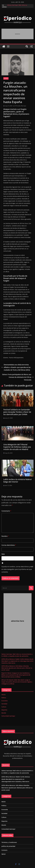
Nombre (5, 536)
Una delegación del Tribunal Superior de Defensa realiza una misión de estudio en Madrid (17, 447)
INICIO (3, 695)
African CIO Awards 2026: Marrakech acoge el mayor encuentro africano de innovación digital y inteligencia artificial (17, 682)
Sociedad (4, 704)
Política (4, 698)
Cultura (4, 707)
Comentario (6, 511)
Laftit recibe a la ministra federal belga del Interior (17, 481)
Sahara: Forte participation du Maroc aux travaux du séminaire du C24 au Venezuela (18, 377)
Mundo (6, 78)
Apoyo (4, 854)
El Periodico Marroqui (20, 106)
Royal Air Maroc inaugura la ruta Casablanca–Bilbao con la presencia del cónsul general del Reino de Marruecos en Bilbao (16, 675)
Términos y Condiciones (9, 842)
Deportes (4, 710)
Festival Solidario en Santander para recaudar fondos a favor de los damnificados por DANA (17, 412)
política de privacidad (8, 846)
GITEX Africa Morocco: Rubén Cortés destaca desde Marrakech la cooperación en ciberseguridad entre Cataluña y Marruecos (17, 661)
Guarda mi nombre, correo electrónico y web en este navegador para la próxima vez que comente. (17, 569)
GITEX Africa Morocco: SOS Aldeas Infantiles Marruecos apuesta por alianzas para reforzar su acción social (17, 668)
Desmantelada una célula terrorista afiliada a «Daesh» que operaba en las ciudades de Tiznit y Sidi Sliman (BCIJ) (16, 367)
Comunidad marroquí (8, 716)
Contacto (4, 850)
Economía (5, 701)
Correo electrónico (9, 545)
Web (3, 554)
